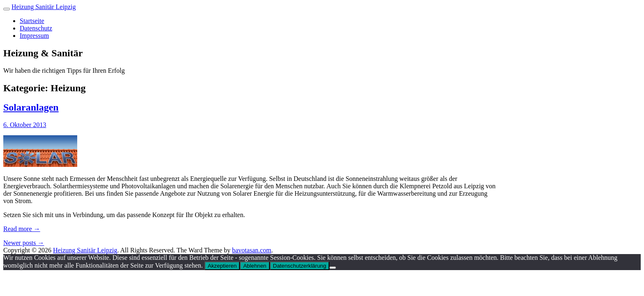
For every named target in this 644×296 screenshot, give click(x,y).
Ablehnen (255, 266)
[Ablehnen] (333, 268)
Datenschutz (36, 28)
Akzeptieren (222, 266)
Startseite (32, 21)
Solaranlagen (31, 107)
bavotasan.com (252, 250)
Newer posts (24, 243)
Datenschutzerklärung (300, 266)
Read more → (22, 229)
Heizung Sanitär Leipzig (44, 7)
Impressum (34, 36)
